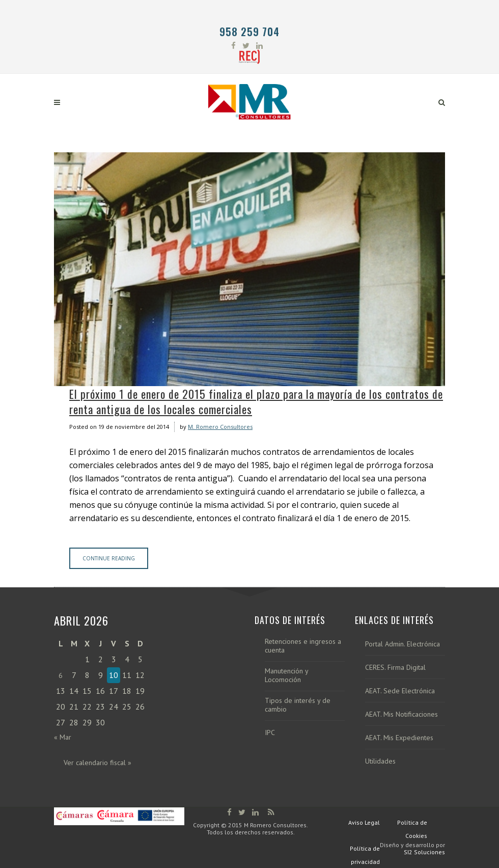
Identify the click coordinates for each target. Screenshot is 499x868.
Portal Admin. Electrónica (403, 644)
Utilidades (380, 761)
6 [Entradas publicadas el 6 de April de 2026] (61, 675)
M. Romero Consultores (220, 427)
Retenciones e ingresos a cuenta (303, 646)
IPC (270, 733)
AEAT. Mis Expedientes (399, 738)
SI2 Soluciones (424, 852)
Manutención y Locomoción (286, 675)
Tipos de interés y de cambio (298, 705)
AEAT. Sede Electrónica (400, 691)
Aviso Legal (364, 822)
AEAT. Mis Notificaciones (401, 714)
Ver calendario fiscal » (98, 763)
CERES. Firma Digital (395, 668)
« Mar (63, 737)
